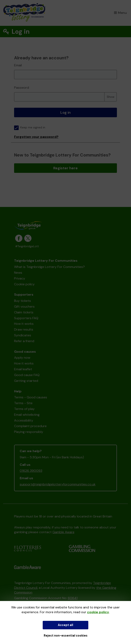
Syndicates (23, 335)
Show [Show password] (111, 97)
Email (18, 65)
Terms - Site (23, 403)
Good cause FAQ (27, 375)
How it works (24, 324)
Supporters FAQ (26, 318)
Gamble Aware (63, 532)
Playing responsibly (29, 432)
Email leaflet (23, 369)
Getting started (26, 381)
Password (22, 88)
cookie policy (98, 612)
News (18, 273)
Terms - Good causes (31, 397)
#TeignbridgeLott (27, 246)
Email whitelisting (27, 415)
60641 (73, 598)
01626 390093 (31, 471)
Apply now (22, 358)
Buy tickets (22, 301)
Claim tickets (24, 312)
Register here (65, 168)
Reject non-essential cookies (66, 636)
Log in (65, 112)
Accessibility (24, 420)
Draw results (24, 329)
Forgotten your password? (36, 137)
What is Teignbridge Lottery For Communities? (49, 267)
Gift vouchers (24, 306)
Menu (120, 13)
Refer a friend (24, 341)
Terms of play (24, 409)
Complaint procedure (30, 426)
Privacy (20, 278)
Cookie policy (24, 284)
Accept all (65, 625)
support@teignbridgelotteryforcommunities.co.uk (58, 484)
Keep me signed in (30, 127)
